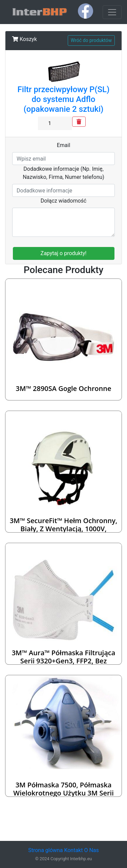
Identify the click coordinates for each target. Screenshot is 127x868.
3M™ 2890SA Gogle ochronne (64, 388)
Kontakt (73, 850)
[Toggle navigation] (112, 12)
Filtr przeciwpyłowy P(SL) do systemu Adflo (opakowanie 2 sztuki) (64, 99)
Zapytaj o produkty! (64, 253)
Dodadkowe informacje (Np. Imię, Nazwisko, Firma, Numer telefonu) (63, 173)
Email (64, 145)
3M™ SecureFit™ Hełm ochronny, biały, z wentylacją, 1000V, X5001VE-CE (64, 529)
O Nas (91, 850)
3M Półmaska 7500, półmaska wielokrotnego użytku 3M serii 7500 (63, 793)
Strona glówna (45, 850)
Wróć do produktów (91, 40)
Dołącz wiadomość (64, 201)
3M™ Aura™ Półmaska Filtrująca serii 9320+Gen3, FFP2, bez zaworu (64, 661)
